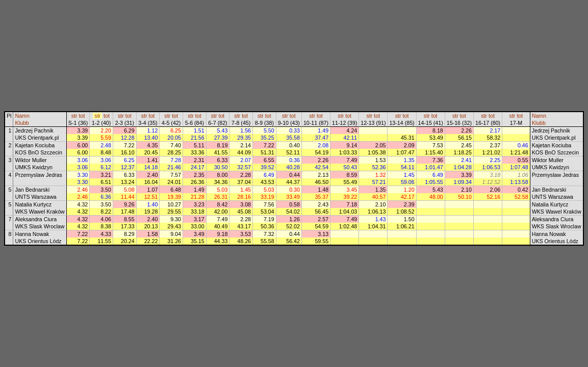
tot (82, 116)
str (74, 116)
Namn (22, 116)
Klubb (22, 123)
